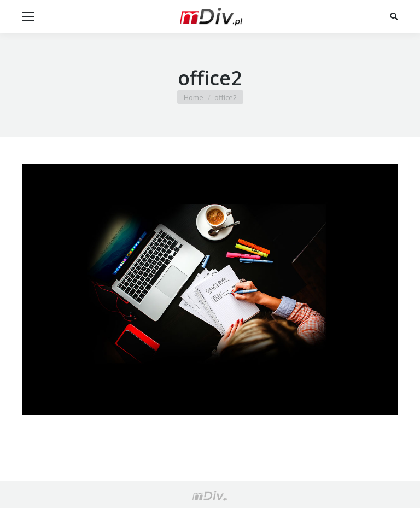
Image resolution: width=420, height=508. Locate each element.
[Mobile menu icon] (28, 16)
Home (194, 97)
